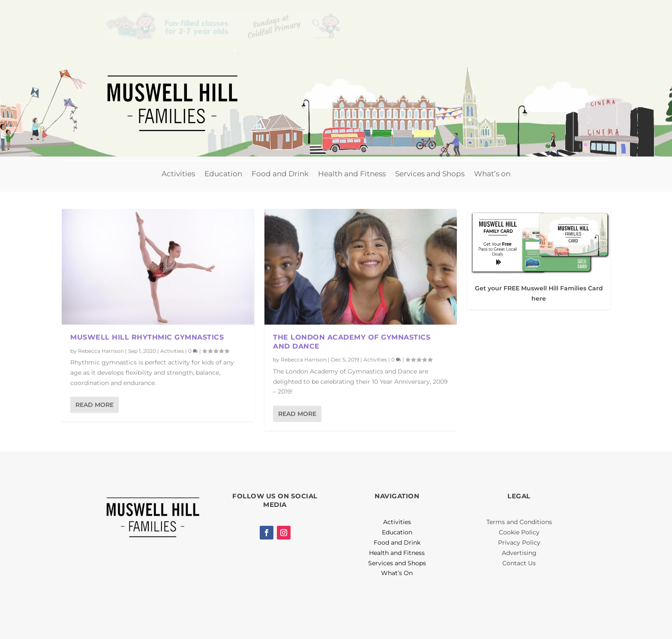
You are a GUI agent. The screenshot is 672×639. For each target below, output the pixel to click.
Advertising (519, 553)
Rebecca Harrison (101, 351)
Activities (178, 174)
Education (223, 174)
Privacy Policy (519, 543)
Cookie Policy (519, 532)
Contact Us (519, 563)
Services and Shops (430, 174)
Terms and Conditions (519, 522)
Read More (94, 404)
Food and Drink (280, 174)
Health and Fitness (352, 174)
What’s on (492, 174)
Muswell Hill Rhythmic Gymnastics (147, 337)
